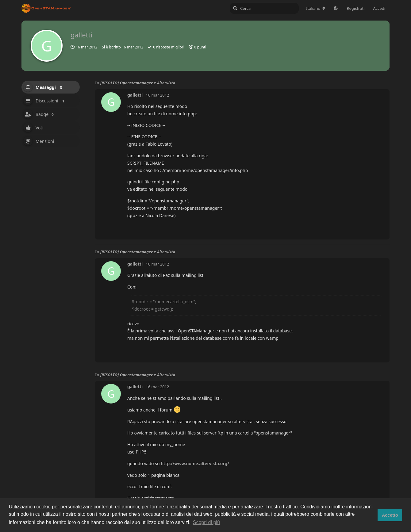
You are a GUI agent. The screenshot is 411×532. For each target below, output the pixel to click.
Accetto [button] (390, 515)
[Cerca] (264, 8)
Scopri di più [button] (206, 522)
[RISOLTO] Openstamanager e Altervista (138, 83)
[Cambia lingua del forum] (316, 8)
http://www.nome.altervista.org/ (195, 463)
